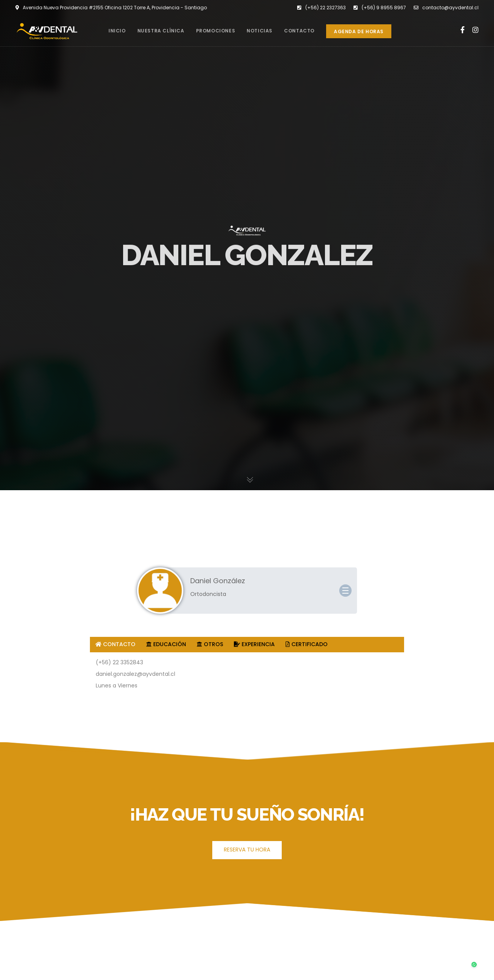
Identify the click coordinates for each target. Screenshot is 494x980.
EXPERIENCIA (254, 644)
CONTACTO (115, 644)
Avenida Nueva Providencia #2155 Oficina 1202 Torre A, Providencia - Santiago (111, 8)
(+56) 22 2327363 (321, 8)
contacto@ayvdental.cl (446, 8)
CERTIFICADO (307, 644)
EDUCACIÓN (166, 644)
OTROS (210, 644)
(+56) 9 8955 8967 (380, 8)
